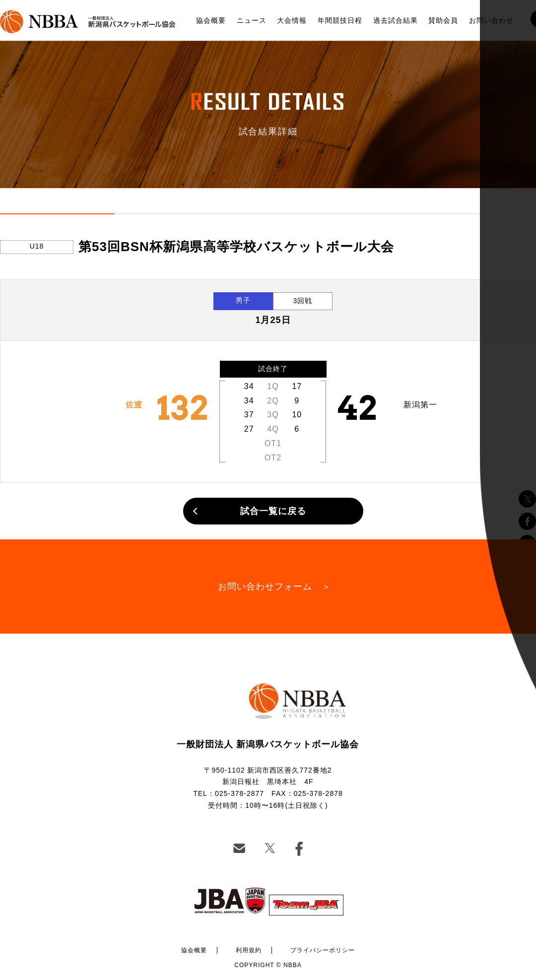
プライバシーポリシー (323, 950)
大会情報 (292, 20)
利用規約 (249, 950)
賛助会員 (443, 20)
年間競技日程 (340, 20)
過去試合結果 (396, 20)
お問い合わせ (491, 20)
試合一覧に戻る (273, 511)
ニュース (252, 20)
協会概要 (211, 20)
